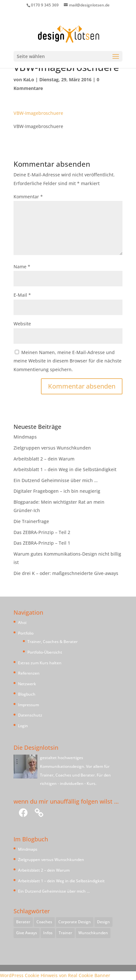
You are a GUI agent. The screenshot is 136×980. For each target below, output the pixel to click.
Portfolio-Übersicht (45, 652)
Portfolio (26, 633)
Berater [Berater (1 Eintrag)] (23, 922)
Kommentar (28, 197)
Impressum (29, 705)
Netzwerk (27, 684)
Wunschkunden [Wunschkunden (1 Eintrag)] (93, 933)
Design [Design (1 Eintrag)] (103, 922)
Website (22, 324)
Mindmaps (25, 437)
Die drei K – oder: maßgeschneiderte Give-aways (66, 573)
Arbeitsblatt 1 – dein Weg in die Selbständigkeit (65, 469)
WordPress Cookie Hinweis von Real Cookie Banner (55, 975)
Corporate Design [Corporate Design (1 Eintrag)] (75, 922)
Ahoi (22, 623)
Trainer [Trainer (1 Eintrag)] (65, 933)
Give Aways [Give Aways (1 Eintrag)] (27, 933)
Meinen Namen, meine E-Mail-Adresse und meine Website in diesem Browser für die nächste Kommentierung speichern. (68, 361)
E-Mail (22, 295)
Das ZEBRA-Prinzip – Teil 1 (42, 543)
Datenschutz (30, 715)
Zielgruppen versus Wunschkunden (52, 448)
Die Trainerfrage (31, 521)
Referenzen (29, 673)
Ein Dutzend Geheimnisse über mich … (56, 480)
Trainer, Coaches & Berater (53, 642)
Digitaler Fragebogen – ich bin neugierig (57, 491)
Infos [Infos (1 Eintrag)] (48, 933)
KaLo (29, 79)
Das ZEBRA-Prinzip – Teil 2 (42, 532)
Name (22, 267)
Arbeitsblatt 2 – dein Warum (44, 459)
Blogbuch (27, 694)
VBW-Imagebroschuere (38, 113)
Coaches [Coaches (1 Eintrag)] (44, 922)
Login (23, 726)
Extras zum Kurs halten (40, 663)
